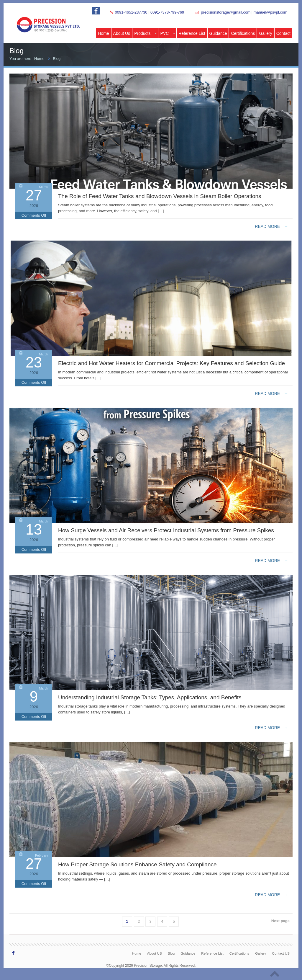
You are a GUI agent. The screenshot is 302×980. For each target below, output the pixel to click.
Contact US (281, 953)
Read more (271, 226)
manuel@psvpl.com (270, 12)
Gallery (265, 33)
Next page (280, 921)
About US (155, 953)
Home (103, 33)
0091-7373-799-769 (167, 12)
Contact (283, 33)
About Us (122, 33)
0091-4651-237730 (131, 12)
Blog (57, 59)
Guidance (218, 33)
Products (145, 33)
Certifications (243, 33)
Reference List (192, 33)
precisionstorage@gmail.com (226, 12)
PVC (168, 33)
